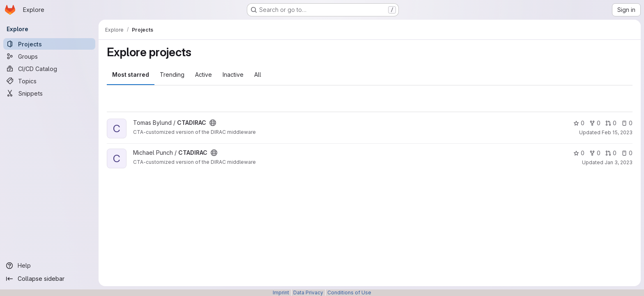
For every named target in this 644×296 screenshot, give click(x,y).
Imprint (281, 293)
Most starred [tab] (131, 75)
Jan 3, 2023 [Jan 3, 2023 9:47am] (619, 162)
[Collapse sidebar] (49, 279)
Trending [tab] (172, 75)
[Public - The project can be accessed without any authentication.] (213, 123)
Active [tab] (204, 75)
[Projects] (49, 44)
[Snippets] (49, 93)
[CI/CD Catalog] (49, 69)
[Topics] (49, 81)
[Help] (49, 266)
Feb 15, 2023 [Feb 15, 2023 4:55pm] (617, 132)
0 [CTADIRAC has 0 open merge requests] (611, 123)
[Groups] (49, 56)
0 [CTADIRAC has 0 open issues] (627, 123)
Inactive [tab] (233, 75)
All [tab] (258, 75)
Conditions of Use (349, 293)
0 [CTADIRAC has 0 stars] (579, 123)
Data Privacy (308, 293)
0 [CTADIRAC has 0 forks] (595, 123)
